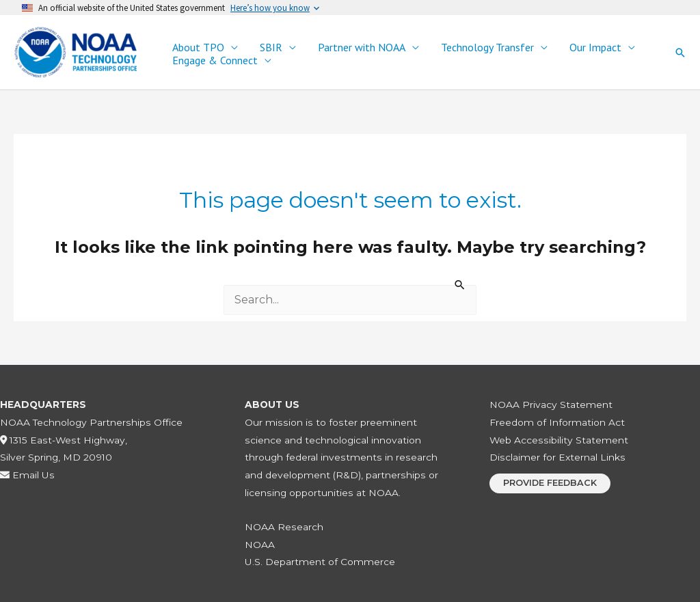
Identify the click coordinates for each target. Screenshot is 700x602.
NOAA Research (284, 527)
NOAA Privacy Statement (551, 405)
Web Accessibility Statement (559, 440)
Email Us (27, 475)
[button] (680, 53)
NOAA (260, 545)
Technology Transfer (487, 47)
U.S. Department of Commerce (320, 562)
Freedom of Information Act (557, 422)
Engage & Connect (215, 60)
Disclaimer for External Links (557, 457)
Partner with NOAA (362, 47)
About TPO (198, 47)
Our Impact (595, 47)
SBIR (271, 47)
